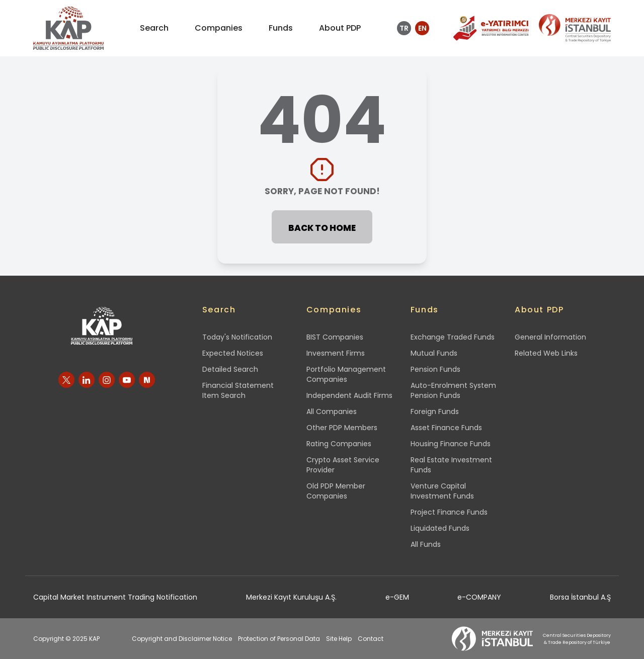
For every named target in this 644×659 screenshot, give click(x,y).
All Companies (332, 411)
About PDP (539, 310)
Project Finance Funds (449, 512)
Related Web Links (546, 353)
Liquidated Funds (440, 528)
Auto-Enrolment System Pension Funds (453, 390)
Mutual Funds (434, 353)
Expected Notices (233, 353)
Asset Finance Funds (446, 428)
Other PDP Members (342, 428)
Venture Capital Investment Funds (442, 491)
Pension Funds (435, 369)
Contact (371, 639)
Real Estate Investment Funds (451, 465)
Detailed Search (230, 369)
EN (422, 28)
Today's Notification (237, 337)
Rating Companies (339, 444)
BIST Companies (335, 337)
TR (404, 28)
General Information (550, 337)
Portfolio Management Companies (346, 374)
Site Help (339, 639)
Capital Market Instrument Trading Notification (115, 597)
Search (219, 310)
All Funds (426, 544)
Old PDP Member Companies (336, 491)
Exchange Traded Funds (453, 337)
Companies (334, 310)
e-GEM (397, 597)
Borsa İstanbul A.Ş (580, 597)
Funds (425, 310)
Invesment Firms (336, 353)
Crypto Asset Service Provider (343, 465)
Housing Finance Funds (451, 444)
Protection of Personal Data (279, 639)
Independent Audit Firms (349, 395)
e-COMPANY (479, 597)
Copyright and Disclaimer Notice (182, 639)
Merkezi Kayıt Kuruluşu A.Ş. (291, 597)
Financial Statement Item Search (238, 390)
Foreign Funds (435, 411)
